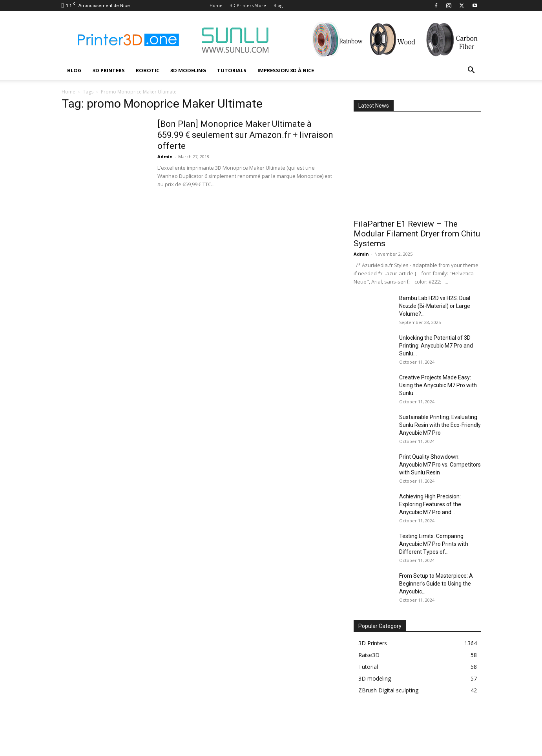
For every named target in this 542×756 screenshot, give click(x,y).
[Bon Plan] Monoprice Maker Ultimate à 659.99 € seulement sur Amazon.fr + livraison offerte (245, 135)
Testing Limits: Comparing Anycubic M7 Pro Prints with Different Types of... (434, 544)
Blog (278, 5)
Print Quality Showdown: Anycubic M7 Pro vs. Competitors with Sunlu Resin (440, 465)
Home (216, 5)
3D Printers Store (248, 5)
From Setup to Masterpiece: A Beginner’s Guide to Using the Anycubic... (436, 584)
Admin (165, 157)
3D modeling (188, 70)
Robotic (148, 70)
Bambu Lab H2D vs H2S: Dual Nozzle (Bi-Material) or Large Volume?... (435, 306)
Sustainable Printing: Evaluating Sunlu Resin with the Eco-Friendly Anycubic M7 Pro (440, 425)
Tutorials (232, 70)
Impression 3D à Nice (286, 70)
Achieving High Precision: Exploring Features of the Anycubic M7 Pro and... (430, 504)
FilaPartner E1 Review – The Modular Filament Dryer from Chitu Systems (417, 234)
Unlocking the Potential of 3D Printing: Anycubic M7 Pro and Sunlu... (436, 346)
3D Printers (109, 70)
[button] (471, 71)
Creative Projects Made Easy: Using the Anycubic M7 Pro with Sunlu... (438, 385)
